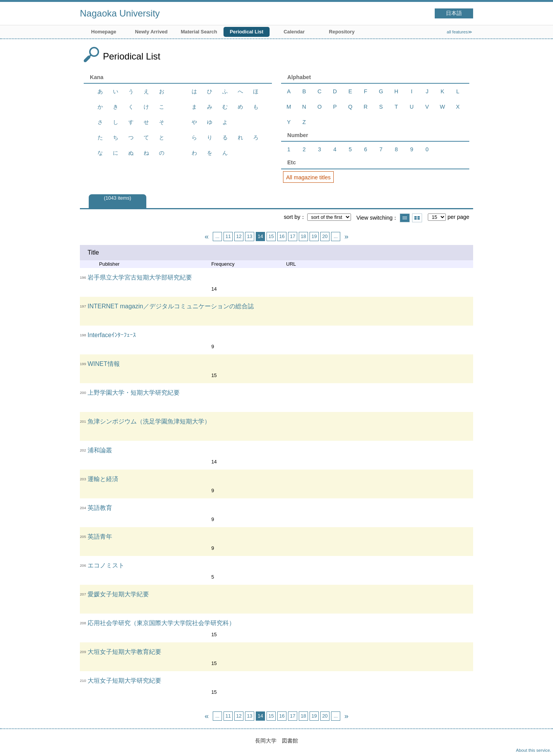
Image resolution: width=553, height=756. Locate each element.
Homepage (103, 32)
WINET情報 (104, 364)
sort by (292, 217)
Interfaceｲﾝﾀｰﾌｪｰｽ (112, 335)
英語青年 (100, 537)
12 (239, 236)
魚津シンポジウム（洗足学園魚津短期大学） (149, 421)
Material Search (199, 32)
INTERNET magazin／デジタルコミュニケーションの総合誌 (171, 306)
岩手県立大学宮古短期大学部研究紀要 (140, 277)
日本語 (454, 13)
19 (314, 236)
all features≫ (459, 32)
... (218, 236)
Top (540, 743)
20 (325, 236)
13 (250, 236)
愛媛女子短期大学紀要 (118, 594)
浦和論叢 (100, 450)
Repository (342, 32)
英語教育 (100, 508)
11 (228, 236)
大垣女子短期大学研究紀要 (124, 681)
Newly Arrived (151, 32)
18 (303, 236)
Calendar (294, 32)
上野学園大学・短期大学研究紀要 (134, 393)
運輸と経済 (103, 479)
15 (271, 236)
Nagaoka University (120, 13)
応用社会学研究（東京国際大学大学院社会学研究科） (161, 623)
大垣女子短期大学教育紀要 (124, 652)
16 (282, 236)
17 (293, 236)
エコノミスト (106, 565)
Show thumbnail (417, 218)
